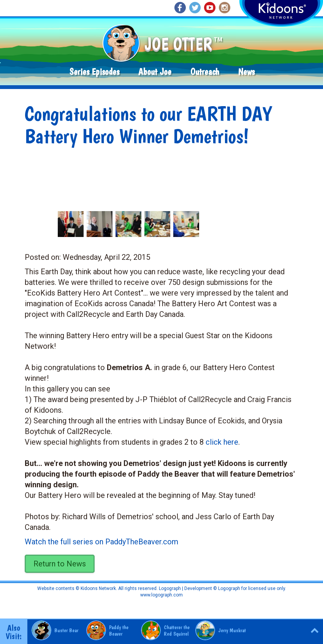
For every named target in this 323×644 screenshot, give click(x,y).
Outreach (205, 72)
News (246, 72)
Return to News (60, 564)
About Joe (155, 72)
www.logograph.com (161, 595)
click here (222, 442)
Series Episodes (94, 72)
